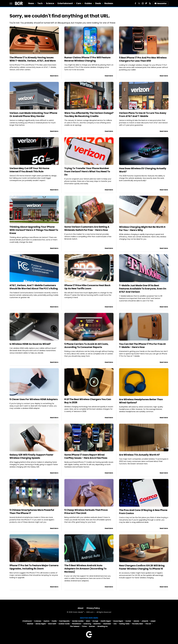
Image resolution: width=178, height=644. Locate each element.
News (31, 3)
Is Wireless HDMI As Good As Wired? (30, 344)
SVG (115, 624)
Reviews (109, 3)
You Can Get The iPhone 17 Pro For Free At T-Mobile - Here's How (142, 346)
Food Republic (64, 621)
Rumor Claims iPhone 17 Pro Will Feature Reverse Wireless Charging (87, 59)
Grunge (95, 621)
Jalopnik (145, 621)
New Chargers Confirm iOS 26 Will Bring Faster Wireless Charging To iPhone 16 (142, 567)
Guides (88, 3)
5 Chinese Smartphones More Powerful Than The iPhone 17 (32, 512)
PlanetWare (77, 624)
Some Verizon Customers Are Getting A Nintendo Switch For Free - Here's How (87, 228)
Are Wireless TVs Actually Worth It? (139, 455)
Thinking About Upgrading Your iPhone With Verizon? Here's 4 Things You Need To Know (34, 230)
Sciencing (87, 624)
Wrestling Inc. (103, 626)
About (81, 608)
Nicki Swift (52, 624)
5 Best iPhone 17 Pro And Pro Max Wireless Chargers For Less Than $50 (143, 59)
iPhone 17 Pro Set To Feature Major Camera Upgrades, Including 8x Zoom (34, 567)
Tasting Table (124, 624)
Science (50, 3)
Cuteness (38, 621)
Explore (46, 621)
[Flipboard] (146, 3)
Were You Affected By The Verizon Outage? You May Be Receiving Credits (89, 115)
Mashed (30, 624)
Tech (40, 3)
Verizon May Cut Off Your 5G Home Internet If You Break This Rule (29, 170)
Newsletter (161, 3)
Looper (153, 621)
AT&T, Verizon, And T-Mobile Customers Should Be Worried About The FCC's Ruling (34, 287)
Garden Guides (78, 621)
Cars (79, 3)
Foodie (54, 621)
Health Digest (106, 621)
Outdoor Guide (64, 624)
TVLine (84, 626)
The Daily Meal (137, 624)
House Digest (118, 621)
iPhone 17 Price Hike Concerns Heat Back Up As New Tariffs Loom (87, 287)
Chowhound (27, 621)
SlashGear (107, 624)
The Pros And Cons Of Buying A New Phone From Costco (143, 512)
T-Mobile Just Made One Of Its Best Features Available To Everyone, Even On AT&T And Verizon (143, 289)
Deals (98, 3)
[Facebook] (135, 3)
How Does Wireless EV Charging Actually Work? (143, 170)
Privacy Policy (93, 608)
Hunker (128, 621)
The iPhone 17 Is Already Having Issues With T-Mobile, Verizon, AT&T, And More (33, 59)
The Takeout (75, 626)
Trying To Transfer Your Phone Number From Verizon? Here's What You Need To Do (87, 171)
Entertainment (65, 3)
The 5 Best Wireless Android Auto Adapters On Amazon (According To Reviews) (85, 569)
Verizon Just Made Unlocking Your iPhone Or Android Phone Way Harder (33, 115)
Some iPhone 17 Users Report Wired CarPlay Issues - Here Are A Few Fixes (86, 456)
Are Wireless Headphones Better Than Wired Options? (141, 401)
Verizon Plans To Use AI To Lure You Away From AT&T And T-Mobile (143, 115)
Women (92, 626)
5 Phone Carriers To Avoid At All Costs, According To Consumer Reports (86, 346)
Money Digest (41, 624)
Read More (54, 76)
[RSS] (150, 3)
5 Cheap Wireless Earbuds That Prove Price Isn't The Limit (86, 512)
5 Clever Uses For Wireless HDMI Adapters (34, 399)
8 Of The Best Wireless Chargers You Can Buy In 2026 (88, 401)
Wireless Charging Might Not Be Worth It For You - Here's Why (142, 229)
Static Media (78, 612)
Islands (136, 621)
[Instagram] (143, 3)
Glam (88, 621)
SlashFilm (97, 624)
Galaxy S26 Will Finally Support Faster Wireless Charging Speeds (31, 456)
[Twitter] (139, 3)
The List (148, 624)
